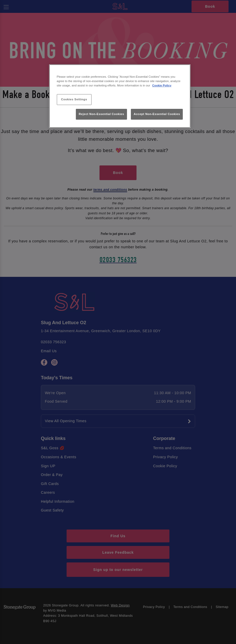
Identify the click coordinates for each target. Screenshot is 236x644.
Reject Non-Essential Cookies (101, 114)
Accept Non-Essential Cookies (157, 114)
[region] (120, 96)
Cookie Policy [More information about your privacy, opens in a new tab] (162, 85)
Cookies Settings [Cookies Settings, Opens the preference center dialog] (74, 99)
